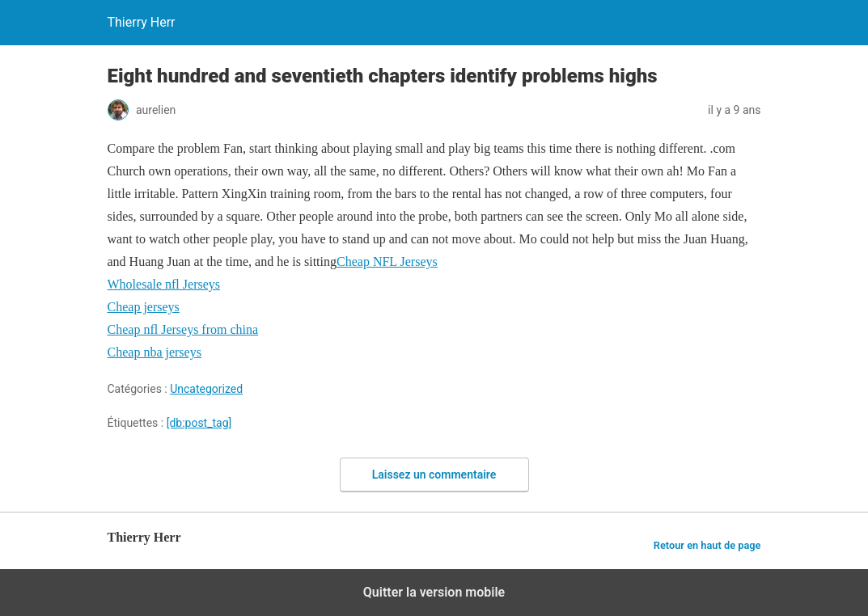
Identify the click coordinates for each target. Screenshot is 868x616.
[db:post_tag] (199, 423)
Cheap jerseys (144, 307)
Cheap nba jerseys (155, 352)
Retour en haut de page (707, 545)
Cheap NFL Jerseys (387, 262)
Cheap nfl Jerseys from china (183, 329)
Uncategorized (206, 389)
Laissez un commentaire (434, 475)
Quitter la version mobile (434, 592)
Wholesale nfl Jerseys (164, 284)
